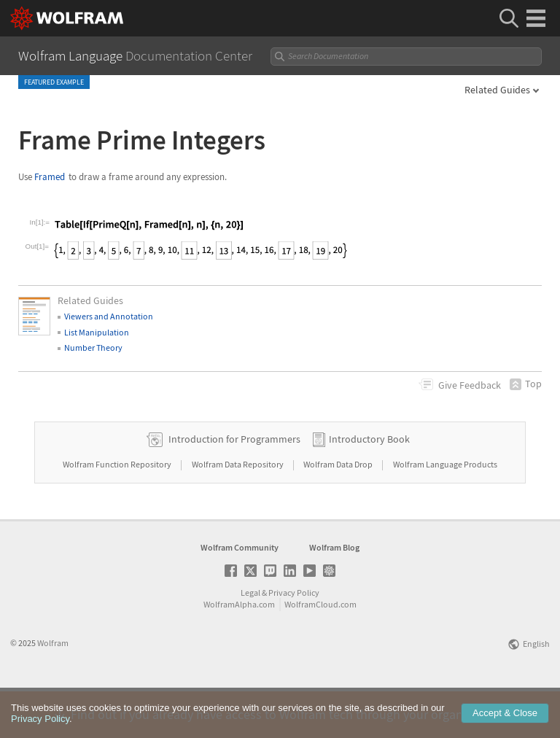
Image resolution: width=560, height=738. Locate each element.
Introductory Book (369, 485)
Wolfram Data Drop (339, 510)
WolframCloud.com (320, 650)
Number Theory (93, 347)
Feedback (470, 385)
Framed (50, 177)
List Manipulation (97, 332)
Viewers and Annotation (109, 316)
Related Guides (497, 90)
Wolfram (53, 689)
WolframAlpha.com (239, 650)
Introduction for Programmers (234, 485)
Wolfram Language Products (445, 510)
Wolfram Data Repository (238, 510)
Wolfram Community (240, 593)
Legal (250, 638)
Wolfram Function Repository (118, 510)
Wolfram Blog (334, 593)
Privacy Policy (294, 638)
